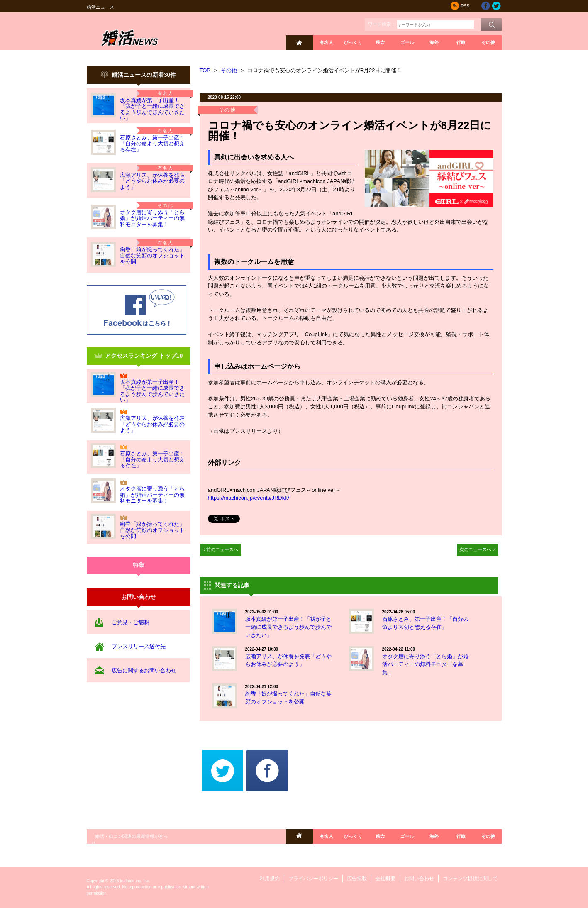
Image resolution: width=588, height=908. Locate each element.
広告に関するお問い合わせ (144, 670)
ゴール (407, 42)
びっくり (353, 42)
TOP (205, 70)
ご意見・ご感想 (131, 622)
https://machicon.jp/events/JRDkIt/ (249, 498)
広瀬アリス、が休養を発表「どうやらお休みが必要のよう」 (152, 181)
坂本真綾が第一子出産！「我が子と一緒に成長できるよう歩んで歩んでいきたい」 (152, 109)
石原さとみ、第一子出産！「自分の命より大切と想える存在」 (152, 144)
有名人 (326, 42)
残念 (380, 42)
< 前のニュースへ (220, 549)
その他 (488, 42)
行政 (461, 42)
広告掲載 (357, 879)
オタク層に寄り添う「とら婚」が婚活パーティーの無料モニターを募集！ (152, 218)
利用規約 (270, 879)
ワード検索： (382, 24)
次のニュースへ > (477, 549)
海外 (434, 42)
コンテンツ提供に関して (470, 879)
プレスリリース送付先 (139, 646)
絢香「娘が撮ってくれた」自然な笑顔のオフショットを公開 (152, 256)
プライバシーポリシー (313, 879)
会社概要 (385, 879)
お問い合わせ (419, 879)
